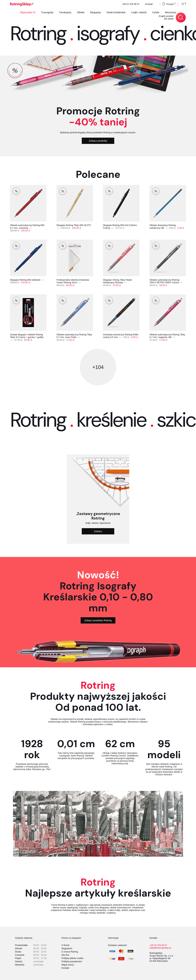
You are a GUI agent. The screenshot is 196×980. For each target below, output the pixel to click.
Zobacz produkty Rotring (98, 620)
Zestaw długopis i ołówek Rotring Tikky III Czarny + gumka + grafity (27, 336)
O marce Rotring (70, 952)
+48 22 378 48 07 (131, 4)
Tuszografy (47, 12)
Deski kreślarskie (116, 12)
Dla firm (65, 955)
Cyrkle (156, 12)
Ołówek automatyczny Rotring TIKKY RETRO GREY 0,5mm (164, 281)
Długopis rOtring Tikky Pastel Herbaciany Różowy (117, 281)
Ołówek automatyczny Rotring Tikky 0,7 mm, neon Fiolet (74, 336)
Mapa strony (68, 965)
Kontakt (149, 4)
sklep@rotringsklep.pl (160, 948)
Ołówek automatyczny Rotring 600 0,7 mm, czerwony (27, 227)
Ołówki (81, 12)
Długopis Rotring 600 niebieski (25, 280)
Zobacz (98, 531)
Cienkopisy (65, 12)
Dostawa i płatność (117, 945)
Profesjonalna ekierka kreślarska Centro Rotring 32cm (73, 281)
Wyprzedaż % (28, 12)
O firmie (65, 945)
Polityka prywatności (72, 961)
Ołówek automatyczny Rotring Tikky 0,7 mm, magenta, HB (167, 336)
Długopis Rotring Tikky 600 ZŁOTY (74, 225)
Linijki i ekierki (139, 12)
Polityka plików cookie (72, 958)
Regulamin (67, 948)
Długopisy (95, 12)
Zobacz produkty (98, 141)
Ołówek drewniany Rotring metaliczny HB (163, 227)
